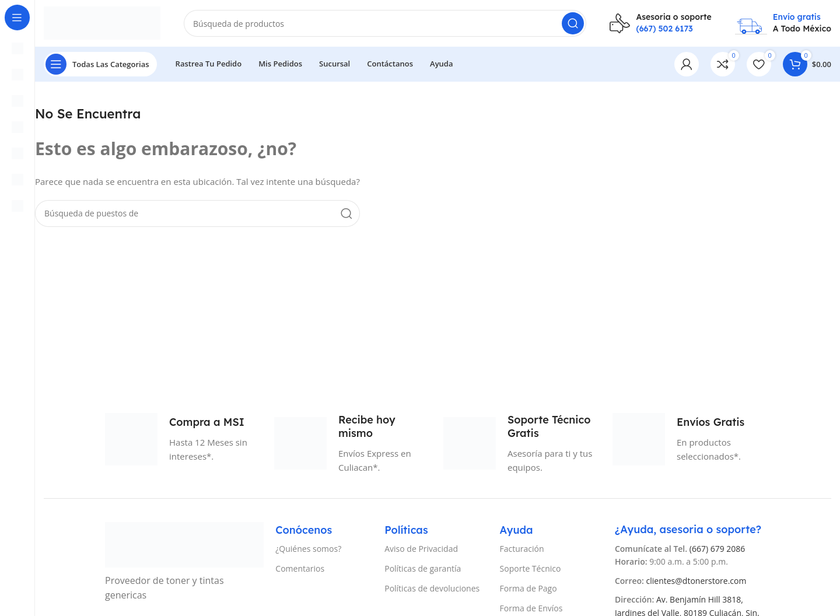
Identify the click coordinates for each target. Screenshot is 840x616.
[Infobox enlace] (660, 23)
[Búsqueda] (385, 23)
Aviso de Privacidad (421, 549)
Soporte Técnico (531, 568)
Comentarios (300, 568)
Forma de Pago (528, 588)
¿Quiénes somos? (308, 549)
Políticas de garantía (423, 568)
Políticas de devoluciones (432, 588)
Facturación (522, 549)
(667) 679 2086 (717, 549)
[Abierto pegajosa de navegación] (100, 64)
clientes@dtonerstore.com (696, 581)
